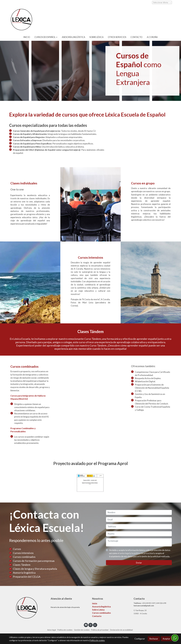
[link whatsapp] (95, 625)
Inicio (95, 603)
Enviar (139, 563)
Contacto (97, 616)
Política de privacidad (100, 630)
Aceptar (166, 639)
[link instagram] (90, 625)
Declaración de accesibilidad (121, 630)
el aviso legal (124, 553)
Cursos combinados (101, 613)
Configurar (140, 639)
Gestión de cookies (82, 630)
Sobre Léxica (98, 610)
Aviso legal (52, 630)
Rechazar (154, 639)
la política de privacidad (143, 553)
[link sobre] (28, 608)
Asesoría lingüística (101, 607)
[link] (21, 20)
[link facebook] (86, 625)
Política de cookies (65, 630)
